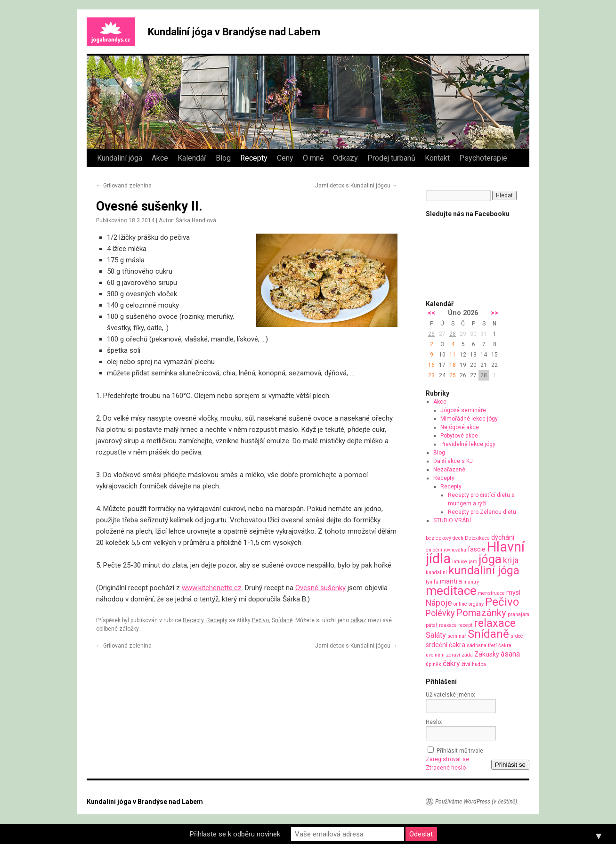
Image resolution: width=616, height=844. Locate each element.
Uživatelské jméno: (450, 695)
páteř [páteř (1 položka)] (432, 625)
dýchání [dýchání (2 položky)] (503, 537)
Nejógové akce (460, 427)
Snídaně (282, 620)
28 (453, 334)
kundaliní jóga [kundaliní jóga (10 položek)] (484, 570)
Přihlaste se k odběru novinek (235, 834)
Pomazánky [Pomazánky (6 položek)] (481, 613)
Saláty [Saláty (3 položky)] (436, 635)
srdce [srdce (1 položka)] (517, 636)
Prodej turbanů (391, 158)
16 (431, 365)
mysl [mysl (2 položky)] (513, 592)
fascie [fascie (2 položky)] (477, 549)
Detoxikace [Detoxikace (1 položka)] (477, 538)
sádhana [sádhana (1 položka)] (477, 645)
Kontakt (437, 158)
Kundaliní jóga (120, 158)
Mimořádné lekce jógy (469, 419)
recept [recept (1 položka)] (465, 625)
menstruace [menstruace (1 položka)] (491, 593)
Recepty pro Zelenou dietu (482, 512)
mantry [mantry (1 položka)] (471, 582)
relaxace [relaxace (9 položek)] (495, 623)
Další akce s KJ (453, 461)
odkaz (358, 620)
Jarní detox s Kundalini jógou (356, 186)
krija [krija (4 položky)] (511, 560)
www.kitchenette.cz (212, 588)
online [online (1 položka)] (460, 604)
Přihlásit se (510, 765)
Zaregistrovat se (447, 759)
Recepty (254, 158)
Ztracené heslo (446, 768)
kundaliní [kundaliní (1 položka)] (436, 572)
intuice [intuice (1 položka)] (460, 562)
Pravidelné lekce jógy (468, 444)
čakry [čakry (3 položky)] (451, 663)
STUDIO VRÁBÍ (452, 520)
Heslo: (434, 722)
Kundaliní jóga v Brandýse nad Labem (234, 32)
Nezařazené (449, 470)
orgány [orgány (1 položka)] (476, 604)
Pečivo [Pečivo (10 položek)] (502, 602)
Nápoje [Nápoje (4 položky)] (439, 603)
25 (453, 375)
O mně (313, 158)
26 (431, 334)
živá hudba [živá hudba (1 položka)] (474, 664)
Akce (160, 158)
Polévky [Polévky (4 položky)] (440, 613)
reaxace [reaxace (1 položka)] (448, 625)
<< (431, 313)
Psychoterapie (483, 158)
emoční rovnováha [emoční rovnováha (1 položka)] (446, 550)
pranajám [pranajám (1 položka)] (519, 614)
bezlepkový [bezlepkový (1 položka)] (438, 538)
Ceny (285, 158)
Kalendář (192, 158)
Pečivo (260, 620)
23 (431, 375)
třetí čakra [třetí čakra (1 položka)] (500, 645)
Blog (223, 158)
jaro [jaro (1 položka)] (473, 562)
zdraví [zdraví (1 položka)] (453, 655)
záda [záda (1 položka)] (467, 655)
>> (494, 313)
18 (453, 365)
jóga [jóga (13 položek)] (490, 559)
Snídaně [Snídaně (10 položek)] (488, 634)
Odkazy (345, 158)
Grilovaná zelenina (124, 186)
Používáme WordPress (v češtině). (477, 802)
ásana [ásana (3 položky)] (510, 654)
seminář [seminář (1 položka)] (457, 636)
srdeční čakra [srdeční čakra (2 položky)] (446, 645)
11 (453, 355)
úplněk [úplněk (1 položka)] (434, 664)
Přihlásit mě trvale (460, 751)
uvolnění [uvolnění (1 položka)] (435, 655)
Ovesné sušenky (320, 588)
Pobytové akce (459, 436)
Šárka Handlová (196, 220)
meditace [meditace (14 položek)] (451, 590)
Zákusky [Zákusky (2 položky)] (487, 654)
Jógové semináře (463, 410)
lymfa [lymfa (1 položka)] (432, 582)
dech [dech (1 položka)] (458, 538)
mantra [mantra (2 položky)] (451, 581)
